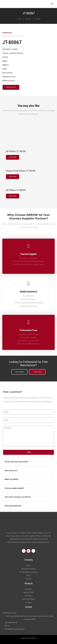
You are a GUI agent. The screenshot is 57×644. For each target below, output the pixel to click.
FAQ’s (28, 575)
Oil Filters (28, 603)
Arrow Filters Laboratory (29, 572)
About (28, 565)
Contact (29, 579)
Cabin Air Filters (29, 592)
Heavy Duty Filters (29, 599)
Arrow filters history (29, 569)
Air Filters (28, 589)
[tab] (28, 462)
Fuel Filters (28, 596)
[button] (11, 87)
